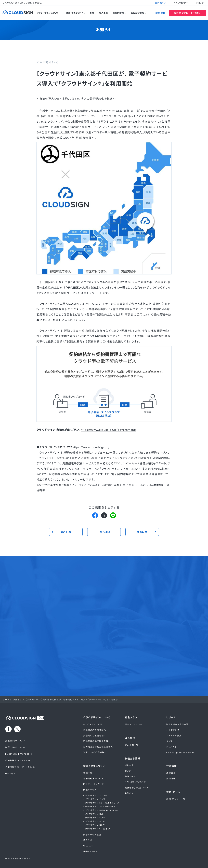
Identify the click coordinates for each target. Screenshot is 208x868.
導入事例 (104, 13)
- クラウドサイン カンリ (94, 799)
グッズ (169, 741)
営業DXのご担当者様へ (95, 752)
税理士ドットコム (14, 747)
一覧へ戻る (104, 532)
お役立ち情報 (137, 13)
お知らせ (200, 3)
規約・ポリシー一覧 (176, 799)
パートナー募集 (174, 736)
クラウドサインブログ (135, 782)
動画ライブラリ (132, 776)
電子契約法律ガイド (93, 779)
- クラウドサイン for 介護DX (97, 829)
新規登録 (160, 13)
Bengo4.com (20, 858)
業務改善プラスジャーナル (138, 788)
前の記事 (66, 532)
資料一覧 (129, 765)
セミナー (129, 771)
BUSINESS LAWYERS (18, 754)
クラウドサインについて (47, 13)
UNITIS (9, 774)
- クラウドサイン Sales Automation (101, 810)
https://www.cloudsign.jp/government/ (108, 430)
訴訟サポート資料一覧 (177, 724)
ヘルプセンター (181, 3)
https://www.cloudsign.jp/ (91, 447)
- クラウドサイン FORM (94, 818)
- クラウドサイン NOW (94, 825)
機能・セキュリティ (74, 13)
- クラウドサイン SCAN (94, 821)
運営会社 (171, 773)
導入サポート (90, 840)
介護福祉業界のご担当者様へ (98, 747)
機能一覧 (88, 773)
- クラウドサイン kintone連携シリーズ (101, 803)
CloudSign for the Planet (181, 752)
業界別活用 (118, 13)
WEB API (88, 846)
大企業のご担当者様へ (95, 736)
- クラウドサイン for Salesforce (99, 807)
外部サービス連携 (92, 835)
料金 (92, 13)
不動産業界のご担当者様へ (97, 741)
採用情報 (171, 779)
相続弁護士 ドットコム (16, 760)
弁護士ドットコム (14, 741)
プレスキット (172, 747)
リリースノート (90, 851)
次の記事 (142, 532)
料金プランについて (134, 724)
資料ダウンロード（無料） (187, 13)
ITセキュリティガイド (94, 784)
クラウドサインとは (93, 724)
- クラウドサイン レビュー (95, 795)
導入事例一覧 (132, 745)
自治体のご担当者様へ (95, 730)
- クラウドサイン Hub (93, 814)
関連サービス (90, 790)
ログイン (161, 3)
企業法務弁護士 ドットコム (19, 767)
